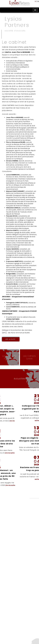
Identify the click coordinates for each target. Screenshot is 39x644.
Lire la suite (10, 339)
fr (36, 1)
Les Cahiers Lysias (29, 357)
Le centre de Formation (9, 357)
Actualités (19, 379)
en (38, 1)
